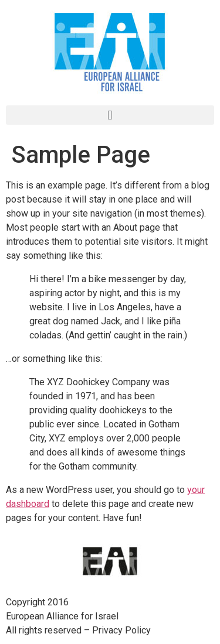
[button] (110, 115)
